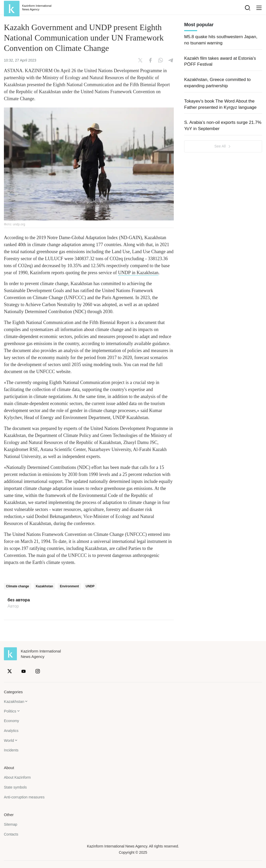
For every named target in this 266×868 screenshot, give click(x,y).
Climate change (18, 586)
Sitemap (11, 824)
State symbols (15, 787)
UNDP (90, 586)
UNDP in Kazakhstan (138, 273)
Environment (69, 586)
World (9, 740)
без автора (19, 600)
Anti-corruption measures (24, 797)
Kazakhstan (45, 586)
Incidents (11, 750)
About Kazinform (17, 777)
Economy (11, 721)
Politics (10, 711)
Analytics (11, 731)
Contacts (11, 834)
